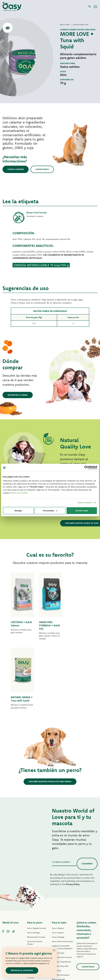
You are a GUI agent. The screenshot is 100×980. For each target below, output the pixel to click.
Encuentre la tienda (18, 395)
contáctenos (88, 898)
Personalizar (50, 510)
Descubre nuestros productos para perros (50, 712)
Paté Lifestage (33, 893)
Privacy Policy (73, 815)
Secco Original (58, 859)
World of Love (11, 853)
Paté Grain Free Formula (37, 902)
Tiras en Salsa (33, 917)
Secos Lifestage (33, 864)
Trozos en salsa (58, 884)
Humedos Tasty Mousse (61, 893)
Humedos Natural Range (37, 926)
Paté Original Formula (36, 888)
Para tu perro (35, 853)
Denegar (18, 510)
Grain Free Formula (35, 879)
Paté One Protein (34, 897)
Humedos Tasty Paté (35, 913)
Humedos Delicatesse (61, 906)
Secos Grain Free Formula (38, 884)
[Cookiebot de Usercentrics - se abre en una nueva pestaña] (86, 468)
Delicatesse (57, 902)
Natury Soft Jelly (34, 922)
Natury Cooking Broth (61, 915)
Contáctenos (42, 169)
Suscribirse (87, 795)
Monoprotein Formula (36, 868)
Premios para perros (35, 931)
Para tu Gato (59, 853)
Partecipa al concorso (22, 970)
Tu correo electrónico (61, 793)
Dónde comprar (16, 169)
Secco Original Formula (37, 859)
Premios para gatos (60, 928)
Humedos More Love (60, 924)
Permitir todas (82, 510)
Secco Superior (58, 864)
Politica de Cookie (19, 493)
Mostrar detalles (85, 503)
